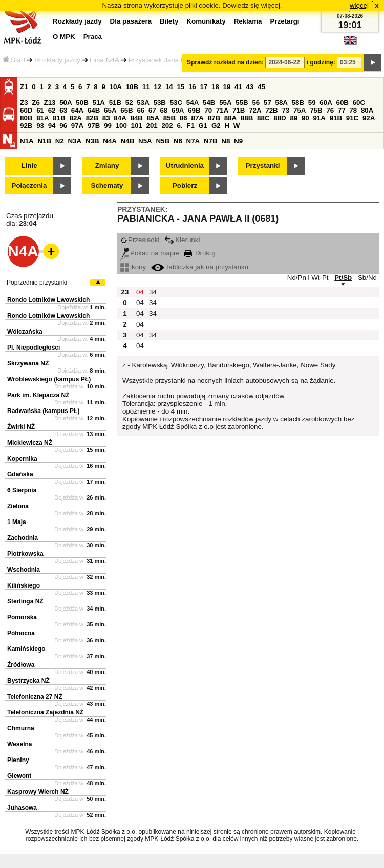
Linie (29, 166)
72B (271, 110)
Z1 (24, 87)
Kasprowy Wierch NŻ (38, 792)
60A (326, 103)
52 (129, 103)
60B (343, 103)
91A (319, 118)
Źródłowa (21, 665)
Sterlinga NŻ (25, 601)
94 (52, 126)
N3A (75, 141)
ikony (133, 267)
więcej (359, 5)
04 (140, 292)
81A (42, 118)
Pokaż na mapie (150, 253)
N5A (145, 141)
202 (167, 126)
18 (215, 87)
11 (146, 87)
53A (143, 103)
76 (330, 110)
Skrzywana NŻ (28, 363)
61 (40, 110)
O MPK (64, 37)
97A (77, 126)
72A (255, 110)
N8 (226, 141)
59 (312, 103)
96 (63, 126)
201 (152, 126)
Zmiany (107, 166)
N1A (27, 141)
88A (230, 118)
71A (222, 110)
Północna (21, 633)
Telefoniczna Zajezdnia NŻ (45, 712)
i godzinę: (321, 62)
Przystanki (263, 166)
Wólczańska (25, 332)
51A (99, 103)
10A (116, 87)
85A (153, 118)
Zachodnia (23, 538)
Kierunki (182, 240)
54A (193, 103)
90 (305, 118)
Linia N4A (104, 60)
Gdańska (20, 474)
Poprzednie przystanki (37, 283)
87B (214, 118)
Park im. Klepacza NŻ (38, 395)
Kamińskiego (26, 649)
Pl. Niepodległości (34, 348)
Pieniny (18, 760)
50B (82, 103)
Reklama (248, 21)
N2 (60, 141)
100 (121, 126)
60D (26, 110)
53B (160, 103)
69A (178, 110)
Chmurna (21, 728)
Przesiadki (140, 240)
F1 (190, 126)
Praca (93, 37)
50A (66, 103)
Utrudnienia (185, 166)
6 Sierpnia (22, 490)
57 (268, 103)
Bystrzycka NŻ (28, 681)
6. (179, 126)
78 (353, 110)
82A (75, 118)
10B (132, 87)
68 (164, 110)
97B (94, 126)
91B (336, 118)
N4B (128, 141)
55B (242, 103)
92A (369, 118)
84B (136, 118)
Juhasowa (22, 808)
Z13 (50, 103)
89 (294, 118)
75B (316, 110)
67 (152, 110)
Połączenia (29, 186)
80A (367, 110)
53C (176, 103)
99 (108, 126)
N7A (193, 141)
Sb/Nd (367, 278)
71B (239, 110)
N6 (178, 141)
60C (359, 103)
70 (208, 110)
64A (77, 110)
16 (192, 87)
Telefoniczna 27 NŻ (35, 697)
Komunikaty (206, 21)
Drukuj (199, 253)
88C (263, 118)
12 (157, 87)
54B (209, 103)
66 (141, 110)
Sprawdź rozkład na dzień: (225, 62)
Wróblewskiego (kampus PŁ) (49, 379)
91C (352, 118)
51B (115, 103)
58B (298, 103)
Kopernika (22, 459)
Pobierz (185, 186)
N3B (92, 141)
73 (285, 110)
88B (247, 118)
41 (238, 87)
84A (120, 118)
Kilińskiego (24, 585)
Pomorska (22, 617)
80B (26, 118)
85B (169, 118)
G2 (216, 126)
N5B (163, 141)
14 (169, 87)
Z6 (36, 103)
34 (153, 292)
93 (40, 126)
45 (261, 87)
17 (204, 87)
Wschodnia (24, 570)
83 (106, 118)
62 (52, 110)
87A (197, 118)
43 (250, 87)
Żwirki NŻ (21, 427)
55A (225, 103)
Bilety (169, 21)
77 (342, 110)
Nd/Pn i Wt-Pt (308, 278)
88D (280, 118)
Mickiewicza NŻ (30, 443)
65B (126, 110)
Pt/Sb (343, 278)
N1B (44, 141)
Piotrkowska (25, 554)
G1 (203, 126)
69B (194, 110)
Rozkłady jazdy (57, 60)
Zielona (18, 506)
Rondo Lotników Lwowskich (48, 300)
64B (94, 110)
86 (184, 118)
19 (227, 87)
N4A (110, 141)
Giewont (19, 776)
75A (300, 110)
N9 (238, 141)
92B (26, 126)
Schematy (107, 186)
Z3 (24, 103)
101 (137, 126)
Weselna (19, 744)
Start (14, 60)
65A (110, 110)
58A (282, 103)
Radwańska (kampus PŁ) (43, 411)
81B (59, 118)
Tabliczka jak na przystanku (200, 267)
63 (63, 110)
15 (180, 87)
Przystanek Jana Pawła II (167, 60)
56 (256, 103)
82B (92, 118)
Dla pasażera (131, 21)
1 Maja (17, 522)
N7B (211, 141)
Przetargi (284, 21)
